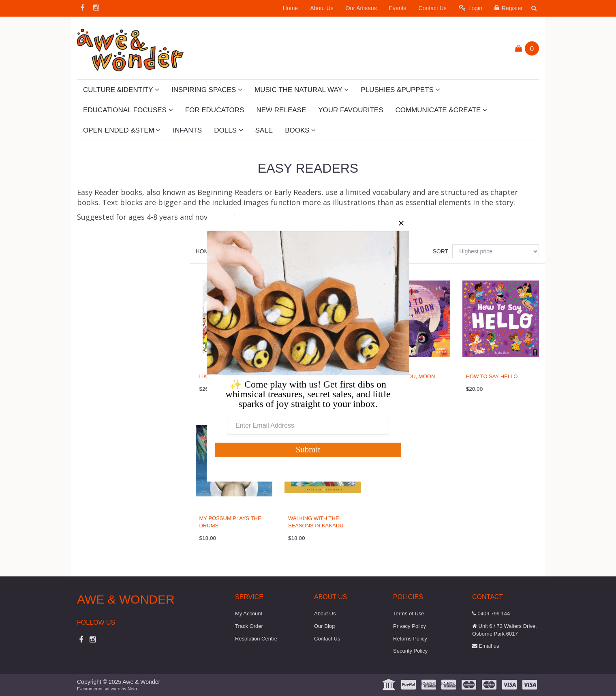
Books (300, 130)
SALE (264, 130)
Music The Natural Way (302, 90)
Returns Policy (410, 639)
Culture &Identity (121, 90)
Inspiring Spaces (207, 90)
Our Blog (324, 626)
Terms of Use (409, 614)
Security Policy (410, 651)
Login (471, 8)
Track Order (249, 626)
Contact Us (433, 8)
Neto (132, 689)
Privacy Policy (410, 626)
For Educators (215, 110)
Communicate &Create (442, 110)
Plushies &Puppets (400, 90)
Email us (486, 646)
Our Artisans (361, 8)
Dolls (228, 130)
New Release (281, 110)
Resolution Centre (256, 639)
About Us (322, 8)
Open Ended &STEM (122, 130)
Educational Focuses (128, 110)
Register (509, 8)
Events (398, 8)
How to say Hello (492, 376)
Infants (187, 130)
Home (290, 8)
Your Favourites (351, 110)
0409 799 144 (491, 614)
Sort (439, 251)
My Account (249, 614)
